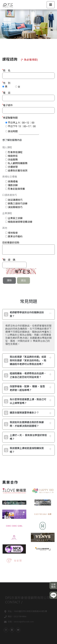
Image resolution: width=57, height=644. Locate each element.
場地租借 (13, 233)
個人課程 (7, 147)
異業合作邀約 (15, 237)
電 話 (6, 93)
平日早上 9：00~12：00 (21, 123)
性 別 (6, 83)
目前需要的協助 (11, 243)
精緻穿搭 (13, 156)
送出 (23, 280)
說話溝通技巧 (15, 200)
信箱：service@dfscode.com (18, 622)
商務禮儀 (13, 182)
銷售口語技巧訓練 (18, 204)
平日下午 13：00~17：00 (22, 126)
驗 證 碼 (9, 260)
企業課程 (7, 213)
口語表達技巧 (10, 195)
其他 (5, 228)
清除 (9, 280)
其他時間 (13, 131)
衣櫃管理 (13, 167)
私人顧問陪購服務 (18, 163)
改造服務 (13, 160)
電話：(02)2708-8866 (15, 617)
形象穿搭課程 (15, 152)
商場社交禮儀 (10, 177)
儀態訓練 (13, 185)
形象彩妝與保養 (16, 189)
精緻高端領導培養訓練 (20, 222)
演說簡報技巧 (15, 207)
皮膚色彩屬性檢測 (18, 171)
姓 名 (6, 70)
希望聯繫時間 (10, 118)
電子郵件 (8, 105)
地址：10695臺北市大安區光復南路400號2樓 (25, 612)
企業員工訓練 (15, 218)
